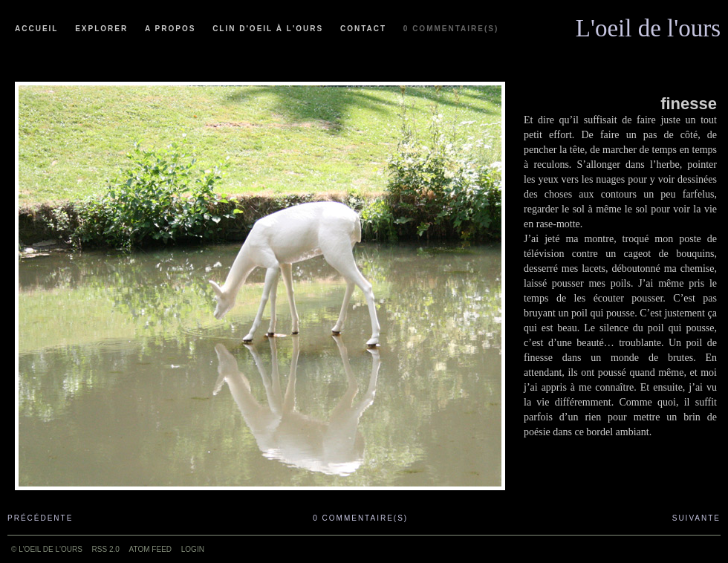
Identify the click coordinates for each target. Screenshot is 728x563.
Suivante (696, 518)
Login (193, 549)
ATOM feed (150, 549)
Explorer (101, 29)
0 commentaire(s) (451, 29)
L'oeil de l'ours (648, 25)
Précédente (40, 518)
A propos (170, 29)
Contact (363, 29)
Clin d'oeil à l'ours (268, 29)
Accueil (36, 29)
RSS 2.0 (106, 549)
